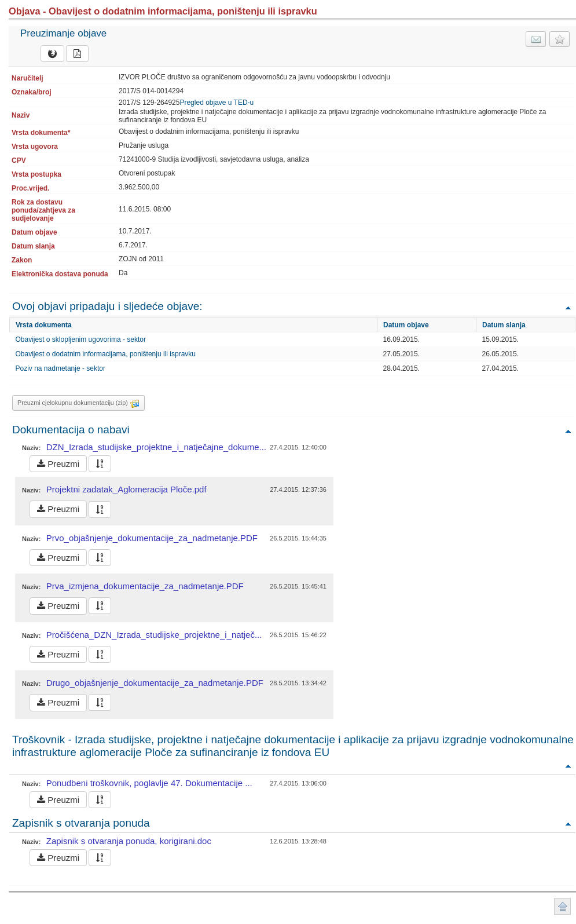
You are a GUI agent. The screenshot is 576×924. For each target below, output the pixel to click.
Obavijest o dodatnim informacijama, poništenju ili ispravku (106, 354)
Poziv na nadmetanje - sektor (60, 368)
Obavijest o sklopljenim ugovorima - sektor (81, 339)
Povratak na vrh (568, 307)
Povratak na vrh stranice (562, 906)
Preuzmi (58, 464)
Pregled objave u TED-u (217, 103)
